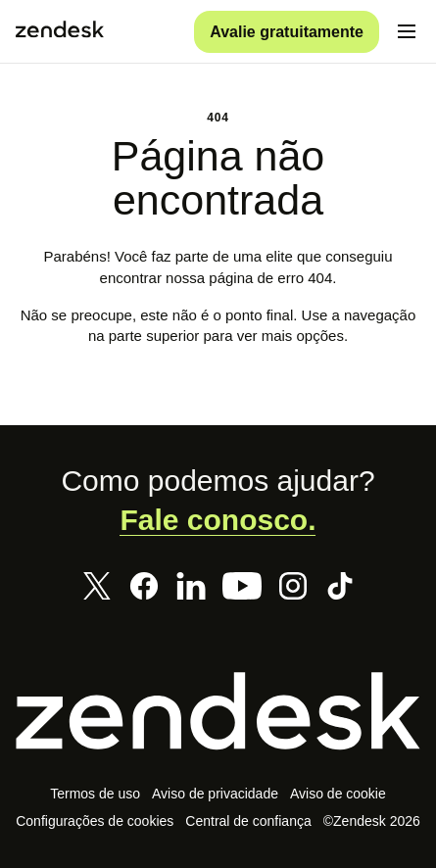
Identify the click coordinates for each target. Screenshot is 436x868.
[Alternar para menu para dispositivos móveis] (407, 31)
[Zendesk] (218, 711)
